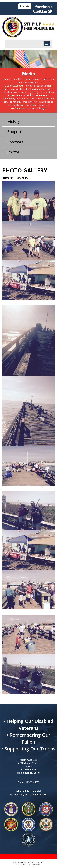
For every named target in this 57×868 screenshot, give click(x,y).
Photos (14, 152)
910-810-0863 (32, 782)
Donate (25, 6)
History (14, 121)
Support (14, 132)
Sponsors (15, 142)
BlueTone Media (36, 865)
